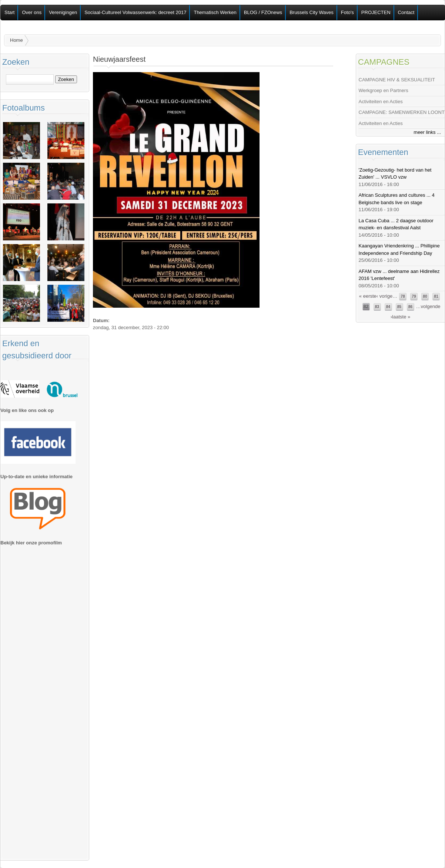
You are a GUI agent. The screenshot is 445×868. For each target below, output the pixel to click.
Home (16, 40)
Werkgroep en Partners (384, 90)
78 (403, 296)
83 (377, 307)
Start (9, 12)
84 (388, 307)
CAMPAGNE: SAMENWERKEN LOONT (402, 112)
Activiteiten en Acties (381, 102)
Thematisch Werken (215, 12)
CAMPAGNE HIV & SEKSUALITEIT (397, 80)
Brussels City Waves (312, 12)
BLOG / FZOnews (263, 12)
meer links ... (427, 132)
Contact (406, 12)
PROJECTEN (376, 12)
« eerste (368, 296)
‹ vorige (384, 296)
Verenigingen (63, 12)
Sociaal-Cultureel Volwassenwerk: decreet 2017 (135, 12)
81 (436, 296)
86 (410, 307)
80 (425, 296)
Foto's (347, 12)
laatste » (401, 317)
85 (399, 307)
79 (414, 296)
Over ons (32, 12)
